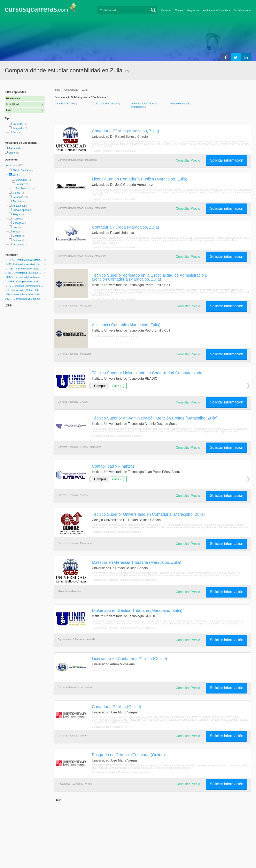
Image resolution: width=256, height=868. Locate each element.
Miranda (17, 236)
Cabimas (20, 184)
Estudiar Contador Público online (110, 670)
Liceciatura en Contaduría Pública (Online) (130, 659)
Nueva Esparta (21, 210)
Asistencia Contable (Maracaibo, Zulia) (126, 325)
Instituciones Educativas (216, 10)
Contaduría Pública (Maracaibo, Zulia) (126, 131)
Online (12, 153)
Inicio (57, 90)
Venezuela (12, 165)
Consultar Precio (188, 160)
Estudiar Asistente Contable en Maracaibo (115, 336)
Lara (15, 227)
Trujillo (16, 219)
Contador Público (65, 104)
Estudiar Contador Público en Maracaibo (114, 151)
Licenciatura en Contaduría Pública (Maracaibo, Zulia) (140, 179)
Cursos (179, 10)
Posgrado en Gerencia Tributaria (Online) (128, 755)
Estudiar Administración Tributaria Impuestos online (120, 772)
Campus (100, 386)
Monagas (18, 223)
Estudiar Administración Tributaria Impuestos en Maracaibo (124, 580)
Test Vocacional (242, 10)
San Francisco (24, 188)
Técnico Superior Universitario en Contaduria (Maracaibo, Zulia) (148, 514)
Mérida (16, 193)
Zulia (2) (118, 386)
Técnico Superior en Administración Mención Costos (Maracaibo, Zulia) (155, 418)
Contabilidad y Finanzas (113, 466)
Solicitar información (226, 160)
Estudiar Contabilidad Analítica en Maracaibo (117, 436)
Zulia (15, 175)
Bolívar (16, 232)
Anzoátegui (19, 206)
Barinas (17, 240)
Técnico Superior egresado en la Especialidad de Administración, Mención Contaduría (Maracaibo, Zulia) (150, 277)
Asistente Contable (180, 104)
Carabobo (18, 197)
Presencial (14, 148)
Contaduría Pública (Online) (117, 707)
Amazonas (18, 245)
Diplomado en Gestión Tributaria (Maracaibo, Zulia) (137, 610)
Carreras (166, 10)
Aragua (17, 214)
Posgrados (193, 10)
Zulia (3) (118, 479)
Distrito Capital (21, 170)
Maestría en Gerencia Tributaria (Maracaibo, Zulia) (137, 562)
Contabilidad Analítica (105, 104)
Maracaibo (21, 180)
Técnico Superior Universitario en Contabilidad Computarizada (147, 373)
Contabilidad (71, 90)
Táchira (17, 201)
